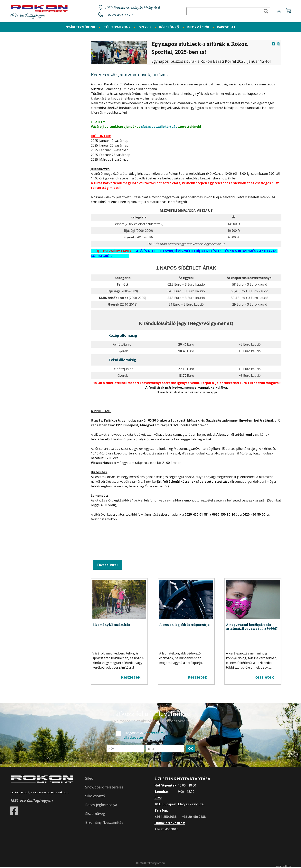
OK (190, 749)
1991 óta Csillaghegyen (39, 12)
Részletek (131, 678)
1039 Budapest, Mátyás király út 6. (135, 8)
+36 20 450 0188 (194, 817)
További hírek (108, 565)
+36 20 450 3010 (166, 830)
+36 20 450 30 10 (120, 15)
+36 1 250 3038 (166, 817)
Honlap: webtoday (283, 867)
